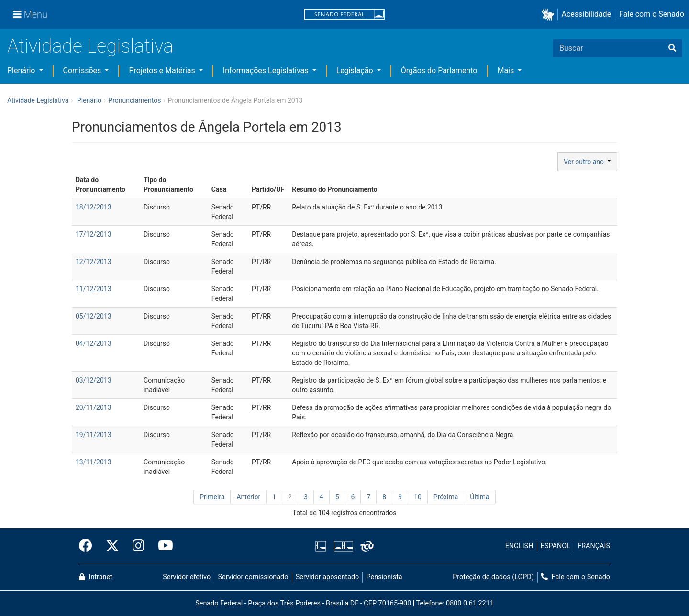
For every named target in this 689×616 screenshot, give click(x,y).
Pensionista (384, 577)
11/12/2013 (94, 289)
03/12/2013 (94, 380)
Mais (506, 71)
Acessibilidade (587, 14)
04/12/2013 (94, 343)
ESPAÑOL (556, 546)
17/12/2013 (94, 234)
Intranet (96, 577)
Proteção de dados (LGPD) (493, 577)
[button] (550, 15)
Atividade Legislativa (90, 46)
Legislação (356, 71)
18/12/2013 (94, 207)
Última (479, 497)
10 (418, 497)
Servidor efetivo (187, 577)
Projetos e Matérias (163, 71)
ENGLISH (519, 546)
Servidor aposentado (327, 577)
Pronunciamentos (134, 100)
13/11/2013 (94, 462)
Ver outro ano (587, 162)
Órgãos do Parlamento (439, 71)
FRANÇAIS (594, 546)
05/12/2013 (94, 316)
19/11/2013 (94, 435)
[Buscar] (672, 48)
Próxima (446, 497)
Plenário (22, 71)
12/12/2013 (94, 262)
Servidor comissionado (253, 577)
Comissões (83, 71)
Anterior (248, 497)
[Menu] (30, 14)
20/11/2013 (94, 407)
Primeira (212, 497)
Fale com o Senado (652, 14)
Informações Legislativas (267, 71)
